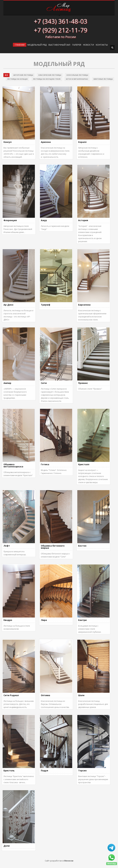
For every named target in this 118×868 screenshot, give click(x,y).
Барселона (84, 305)
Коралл (82, 142)
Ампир (7, 383)
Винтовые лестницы (103, 79)
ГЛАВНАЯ (20, 45)
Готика (45, 464)
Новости (88, 45)
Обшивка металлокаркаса (13, 465)
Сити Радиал (11, 695)
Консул (8, 142)
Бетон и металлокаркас (77, 79)
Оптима (45, 695)
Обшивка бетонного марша (53, 547)
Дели (7, 846)
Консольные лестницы (77, 75)
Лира (44, 620)
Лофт (7, 546)
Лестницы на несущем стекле (47, 79)
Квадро (8, 620)
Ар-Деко (8, 305)
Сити (44, 383)
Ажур (44, 220)
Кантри (82, 620)
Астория (83, 220)
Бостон (82, 546)
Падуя (44, 771)
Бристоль (9, 771)
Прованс (83, 383)
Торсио (82, 771)
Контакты (102, 45)
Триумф (46, 305)
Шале (81, 695)
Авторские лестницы (23, 75)
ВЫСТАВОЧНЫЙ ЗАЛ (59, 45)
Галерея (77, 45)
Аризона (46, 142)
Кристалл (84, 464)
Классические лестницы (50, 75)
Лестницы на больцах (17, 79)
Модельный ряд (37, 45)
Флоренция (10, 220)
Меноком (69, 861)
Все (6, 75)
